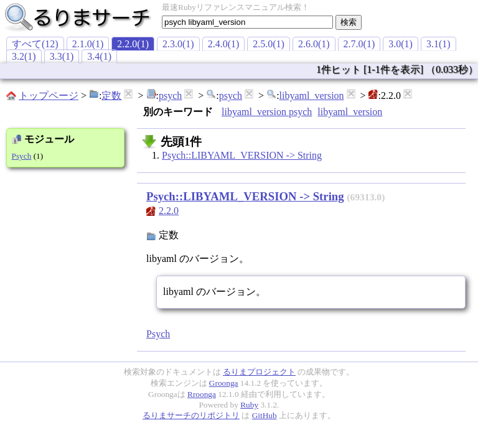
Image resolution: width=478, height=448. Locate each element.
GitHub (265, 415)
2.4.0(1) (224, 44)
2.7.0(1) (359, 44)
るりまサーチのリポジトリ (191, 415)
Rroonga (202, 394)
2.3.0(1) (178, 44)
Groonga (224, 383)
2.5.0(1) (269, 44)
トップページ (49, 96)
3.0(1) (401, 44)
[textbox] (247, 22)
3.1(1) (438, 44)
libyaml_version (312, 96)
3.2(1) (24, 56)
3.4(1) (99, 56)
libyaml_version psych (267, 112)
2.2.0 (169, 211)
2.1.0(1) (88, 44)
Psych (22, 156)
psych (170, 96)
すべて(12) (35, 44)
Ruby (249, 405)
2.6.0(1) (314, 44)
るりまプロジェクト (259, 372)
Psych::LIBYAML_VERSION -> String (242, 155)
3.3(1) (62, 56)
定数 (111, 96)
